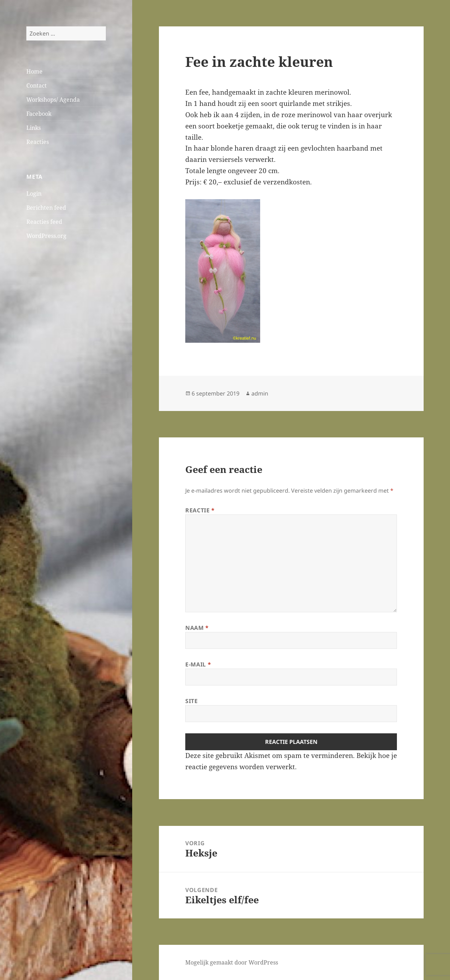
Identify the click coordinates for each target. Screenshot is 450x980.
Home (34, 71)
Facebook (39, 114)
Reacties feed (44, 222)
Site (192, 701)
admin (260, 393)
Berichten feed (46, 208)
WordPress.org (46, 236)
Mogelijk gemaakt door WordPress (232, 962)
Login (34, 194)
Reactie (200, 510)
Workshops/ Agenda (53, 100)
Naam (197, 628)
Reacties (38, 142)
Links (34, 128)
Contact (37, 86)
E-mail (198, 664)
